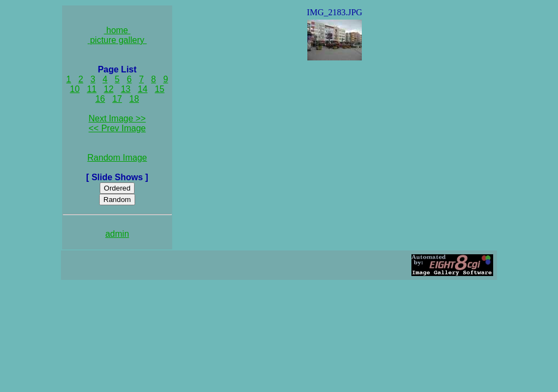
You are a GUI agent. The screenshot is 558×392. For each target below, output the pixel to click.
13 (126, 89)
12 (109, 89)
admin (117, 234)
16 (100, 99)
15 (160, 89)
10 (75, 89)
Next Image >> (117, 118)
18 (134, 99)
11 (92, 89)
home (117, 30)
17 (117, 99)
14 (143, 89)
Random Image (117, 158)
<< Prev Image (117, 128)
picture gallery (117, 40)
